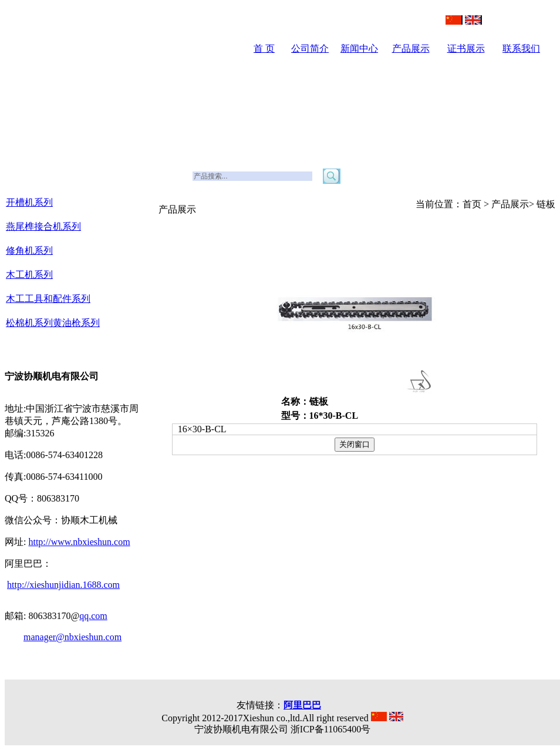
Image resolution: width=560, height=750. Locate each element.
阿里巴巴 (302, 705)
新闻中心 (359, 48)
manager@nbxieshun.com (72, 637)
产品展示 (411, 48)
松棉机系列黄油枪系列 (53, 323)
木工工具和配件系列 (48, 299)
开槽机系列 (29, 202)
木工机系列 (29, 275)
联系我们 (521, 48)
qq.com (93, 616)
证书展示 (466, 48)
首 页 (264, 48)
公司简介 (310, 48)
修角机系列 (29, 250)
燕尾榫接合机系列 (43, 226)
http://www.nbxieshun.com (79, 542)
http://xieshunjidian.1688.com (63, 585)
